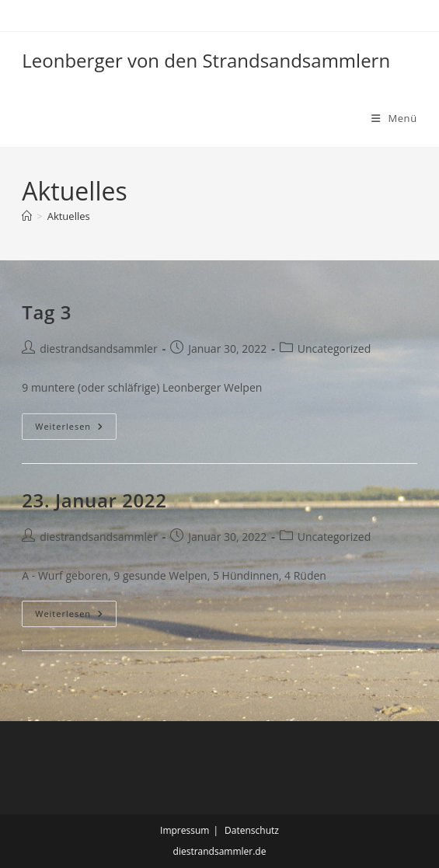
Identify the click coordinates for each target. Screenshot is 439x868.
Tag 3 (47, 312)
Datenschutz (252, 830)
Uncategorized (334, 349)
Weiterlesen (73, 429)
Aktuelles (69, 216)
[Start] (27, 216)
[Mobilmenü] (394, 118)
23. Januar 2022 (94, 500)
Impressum (185, 830)
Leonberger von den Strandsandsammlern (206, 60)
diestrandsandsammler (98, 349)
